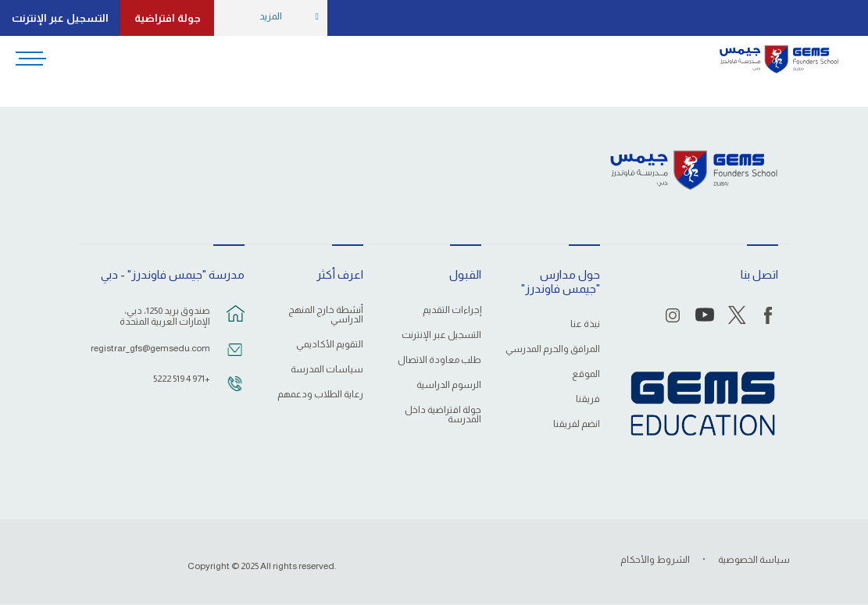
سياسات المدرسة (327, 370)
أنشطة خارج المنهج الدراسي (326, 315)
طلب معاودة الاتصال (439, 360)
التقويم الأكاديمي (330, 345)
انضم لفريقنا (577, 424)
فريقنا (588, 399)
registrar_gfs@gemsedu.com (152, 348)
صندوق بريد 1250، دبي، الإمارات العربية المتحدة (165, 316)
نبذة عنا (585, 324)
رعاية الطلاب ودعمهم (320, 395)
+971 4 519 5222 (182, 379)
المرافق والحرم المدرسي (553, 349)
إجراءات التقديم (452, 310)
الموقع (586, 374)
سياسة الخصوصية (754, 560)
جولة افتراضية (168, 18)
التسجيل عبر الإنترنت (60, 18)
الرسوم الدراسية (449, 385)
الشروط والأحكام (655, 560)
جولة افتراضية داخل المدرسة (443, 415)
